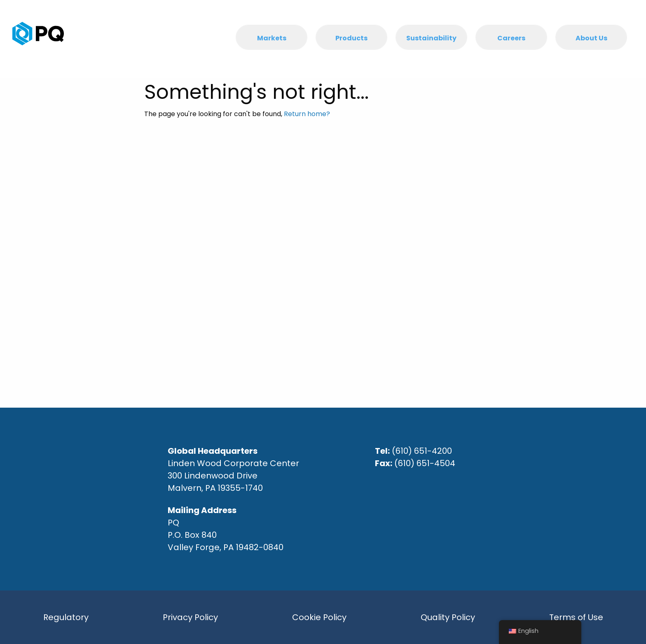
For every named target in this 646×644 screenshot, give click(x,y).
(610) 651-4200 (422, 451)
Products (351, 38)
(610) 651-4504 (425, 463)
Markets (272, 38)
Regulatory (66, 617)
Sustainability (431, 38)
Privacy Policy (190, 617)
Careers (511, 38)
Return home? (307, 114)
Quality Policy (448, 617)
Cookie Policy (319, 617)
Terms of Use (576, 617)
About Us (591, 38)
